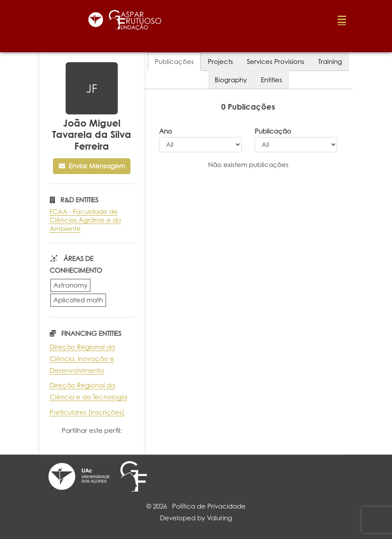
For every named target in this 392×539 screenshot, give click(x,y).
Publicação (273, 131)
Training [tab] (330, 62)
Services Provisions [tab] (276, 62)
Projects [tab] (220, 62)
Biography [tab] (231, 80)
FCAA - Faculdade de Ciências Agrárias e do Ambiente (85, 220)
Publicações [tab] (174, 62)
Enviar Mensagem (92, 166)
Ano (166, 131)
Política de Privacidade (209, 506)
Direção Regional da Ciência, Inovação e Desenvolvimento (82, 359)
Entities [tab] (271, 80)
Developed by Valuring (196, 518)
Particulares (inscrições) (87, 412)
